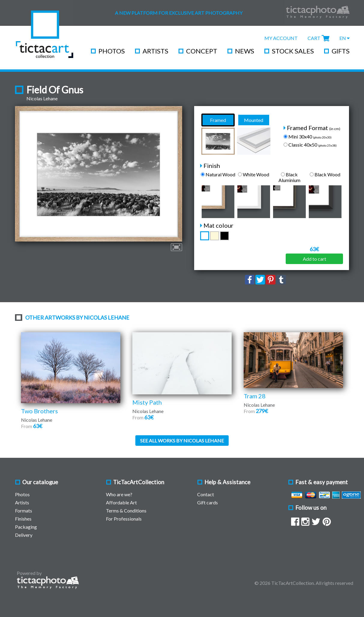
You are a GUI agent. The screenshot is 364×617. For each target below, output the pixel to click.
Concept (202, 51)
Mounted (254, 120)
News (245, 51)
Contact (206, 494)
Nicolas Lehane (42, 98)
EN (344, 38)
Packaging (26, 527)
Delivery (24, 535)
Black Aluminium (289, 177)
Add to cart (314, 259)
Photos (112, 51)
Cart (314, 38)
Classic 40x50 (310, 145)
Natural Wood (218, 174)
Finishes (23, 519)
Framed (218, 120)
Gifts (341, 51)
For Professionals (124, 519)
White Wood (254, 174)
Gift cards (208, 502)
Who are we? (119, 494)
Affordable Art (121, 502)
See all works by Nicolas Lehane (182, 441)
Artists (155, 51)
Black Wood (325, 174)
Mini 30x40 (308, 137)
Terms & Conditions (126, 511)
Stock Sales (293, 51)
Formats (24, 511)
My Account (281, 38)
